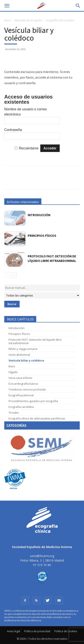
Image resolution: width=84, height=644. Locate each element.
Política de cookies (66, 631)
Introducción (39, 215)
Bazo (12, 366)
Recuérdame (29, 148)
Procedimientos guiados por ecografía (33, 401)
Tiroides (14, 413)
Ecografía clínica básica (60, 20)
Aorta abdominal (19, 355)
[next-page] (14, 275)
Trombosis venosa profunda (27, 389)
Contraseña (13, 130)
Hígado (13, 372)
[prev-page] (7, 275)
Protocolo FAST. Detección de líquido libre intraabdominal (52, 258)
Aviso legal (14, 631)
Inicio (7, 20)
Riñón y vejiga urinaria (23, 349)
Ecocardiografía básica (23, 384)
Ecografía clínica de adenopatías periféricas (37, 418)
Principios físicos (42, 235)
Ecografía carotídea (21, 407)
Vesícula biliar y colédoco (26, 360)
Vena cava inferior (20, 378)
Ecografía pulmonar (21, 395)
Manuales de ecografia (28, 20)
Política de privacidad (37, 631)
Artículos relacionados (23, 202)
